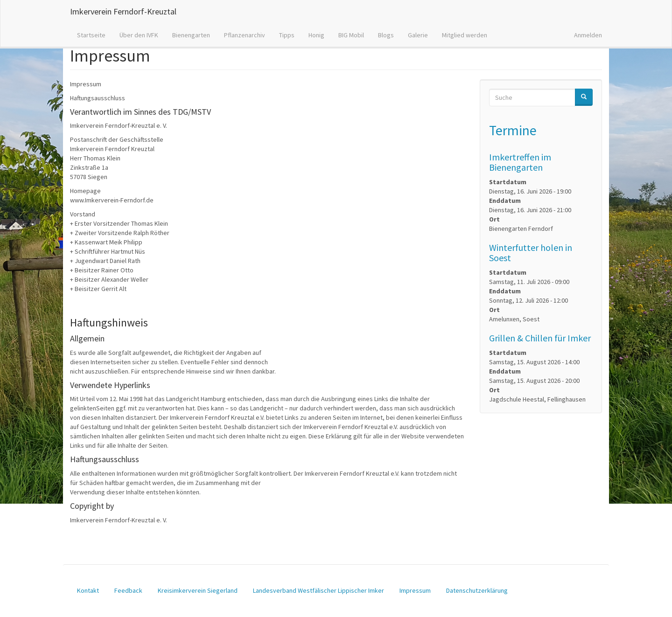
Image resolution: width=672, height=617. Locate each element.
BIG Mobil (351, 35)
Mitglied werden (465, 35)
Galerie (418, 35)
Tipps (287, 35)
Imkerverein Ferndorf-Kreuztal (123, 11)
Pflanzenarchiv (245, 35)
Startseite (91, 35)
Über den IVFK (139, 35)
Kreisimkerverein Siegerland (198, 590)
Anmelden (588, 35)
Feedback (128, 590)
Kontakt (88, 590)
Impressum (415, 590)
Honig (316, 35)
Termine (513, 130)
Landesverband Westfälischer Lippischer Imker (318, 590)
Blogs (386, 35)
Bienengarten (191, 35)
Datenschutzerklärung (477, 590)
